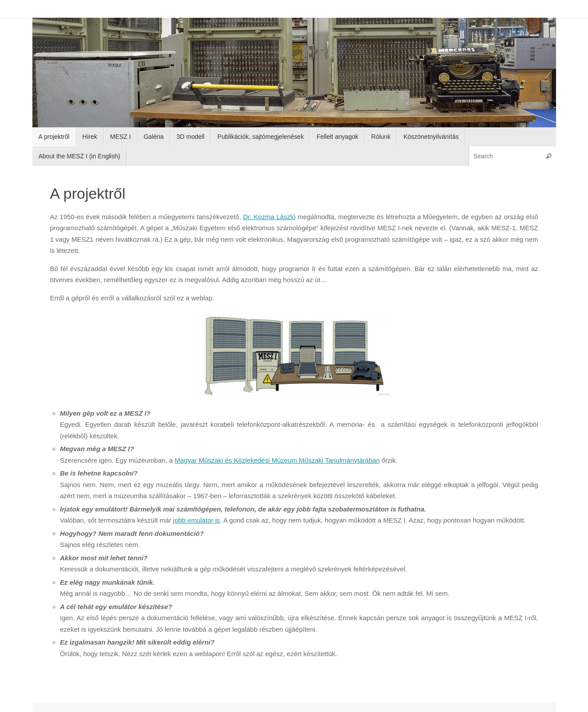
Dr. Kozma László (269, 217)
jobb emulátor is (197, 520)
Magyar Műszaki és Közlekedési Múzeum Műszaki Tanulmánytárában (277, 460)
